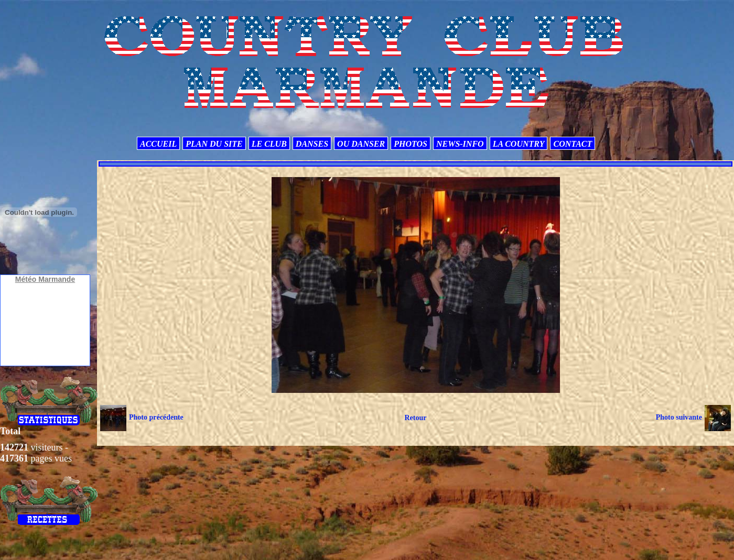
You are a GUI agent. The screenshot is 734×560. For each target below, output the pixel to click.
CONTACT (573, 144)
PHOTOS (411, 144)
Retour (415, 418)
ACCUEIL (158, 144)
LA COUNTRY (519, 144)
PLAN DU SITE (214, 144)
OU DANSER (361, 144)
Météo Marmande (45, 279)
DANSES (312, 144)
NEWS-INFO (460, 144)
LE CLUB (269, 144)
